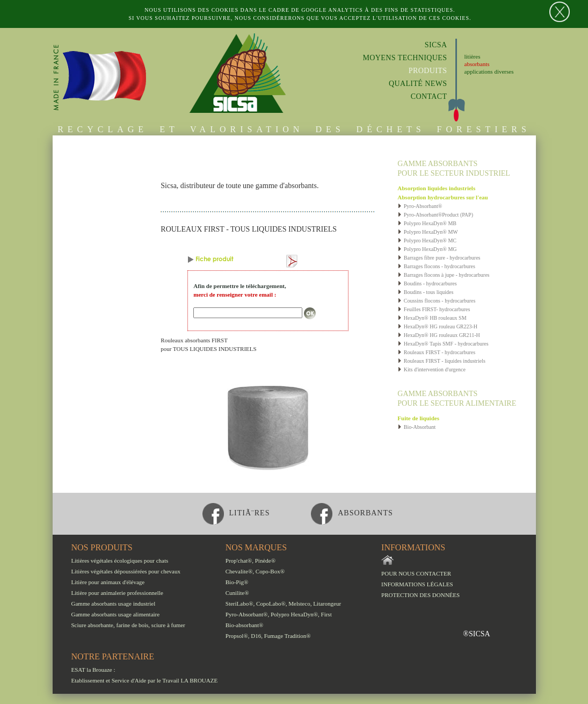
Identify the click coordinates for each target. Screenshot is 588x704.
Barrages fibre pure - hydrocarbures (439, 258)
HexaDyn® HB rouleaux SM (432, 318)
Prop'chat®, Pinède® (251, 561)
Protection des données (420, 595)
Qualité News (418, 84)
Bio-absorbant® (245, 625)
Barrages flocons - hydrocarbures (436, 266)
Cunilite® (237, 593)
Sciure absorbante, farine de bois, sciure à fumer (128, 625)
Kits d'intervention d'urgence (431, 369)
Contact (429, 96)
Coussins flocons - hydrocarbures (436, 301)
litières (473, 56)
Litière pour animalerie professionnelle (117, 593)
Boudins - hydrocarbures (427, 283)
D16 (256, 636)
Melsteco (299, 604)
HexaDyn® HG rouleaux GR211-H (438, 335)
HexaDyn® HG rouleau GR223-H (437, 326)
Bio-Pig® (237, 582)
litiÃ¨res (236, 513)
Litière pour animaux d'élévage (108, 582)
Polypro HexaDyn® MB (427, 223)
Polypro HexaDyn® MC (427, 240)
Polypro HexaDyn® (294, 614)
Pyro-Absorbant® (420, 206)
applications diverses (489, 71)
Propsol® (237, 636)
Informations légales (417, 584)
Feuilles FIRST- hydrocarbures (434, 309)
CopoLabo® (271, 604)
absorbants (477, 64)
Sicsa (436, 45)
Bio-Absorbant (416, 427)
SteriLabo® (239, 604)
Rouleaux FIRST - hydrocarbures (436, 352)
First (326, 614)
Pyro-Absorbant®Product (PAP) (435, 215)
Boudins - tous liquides (425, 292)
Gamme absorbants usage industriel (114, 604)
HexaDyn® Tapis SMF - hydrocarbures (443, 344)
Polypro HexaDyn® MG (427, 249)
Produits (428, 71)
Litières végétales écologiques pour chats (120, 561)
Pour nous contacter (416, 573)
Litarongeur (327, 604)
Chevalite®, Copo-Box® (255, 571)
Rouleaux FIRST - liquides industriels (441, 361)
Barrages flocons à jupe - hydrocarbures (443, 275)
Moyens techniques (405, 58)
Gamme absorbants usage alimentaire (116, 614)
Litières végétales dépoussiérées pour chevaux (126, 571)
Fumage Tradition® (288, 636)
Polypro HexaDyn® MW (427, 232)
